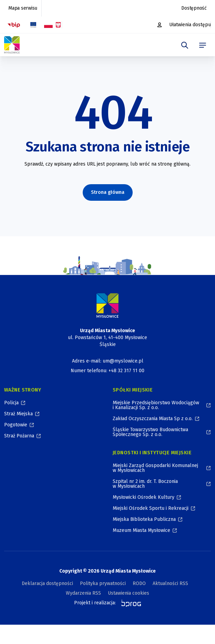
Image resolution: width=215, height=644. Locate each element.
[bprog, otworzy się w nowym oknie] (129, 603)
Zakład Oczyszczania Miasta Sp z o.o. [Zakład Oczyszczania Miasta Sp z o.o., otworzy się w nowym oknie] (153, 419)
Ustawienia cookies (129, 593)
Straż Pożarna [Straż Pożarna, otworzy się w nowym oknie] (19, 436)
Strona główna (108, 192)
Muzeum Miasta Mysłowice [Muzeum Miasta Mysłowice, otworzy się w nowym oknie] (141, 530)
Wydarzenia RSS (83, 593)
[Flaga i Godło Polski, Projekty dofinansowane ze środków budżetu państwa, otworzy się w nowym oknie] (52, 25)
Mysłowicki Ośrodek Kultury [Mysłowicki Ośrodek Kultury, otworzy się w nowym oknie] (144, 497)
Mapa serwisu (23, 8)
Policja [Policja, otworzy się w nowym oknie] (11, 403)
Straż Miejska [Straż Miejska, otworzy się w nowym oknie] (18, 414)
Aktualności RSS (170, 583)
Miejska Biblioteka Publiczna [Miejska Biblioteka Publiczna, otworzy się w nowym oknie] (144, 519)
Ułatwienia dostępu (190, 25)
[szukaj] (185, 45)
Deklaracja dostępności (47, 583)
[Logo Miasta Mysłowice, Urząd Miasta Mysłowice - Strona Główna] (107, 305)
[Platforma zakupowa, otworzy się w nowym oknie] (160, 25)
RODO (139, 583)
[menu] (203, 45)
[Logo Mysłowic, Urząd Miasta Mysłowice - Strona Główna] (12, 45)
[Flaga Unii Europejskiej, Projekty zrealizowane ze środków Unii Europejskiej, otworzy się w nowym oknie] (33, 25)
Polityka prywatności (103, 583)
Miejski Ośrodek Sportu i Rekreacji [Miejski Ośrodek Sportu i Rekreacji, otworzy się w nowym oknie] (151, 508)
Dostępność (194, 8)
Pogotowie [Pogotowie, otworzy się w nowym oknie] (16, 425)
